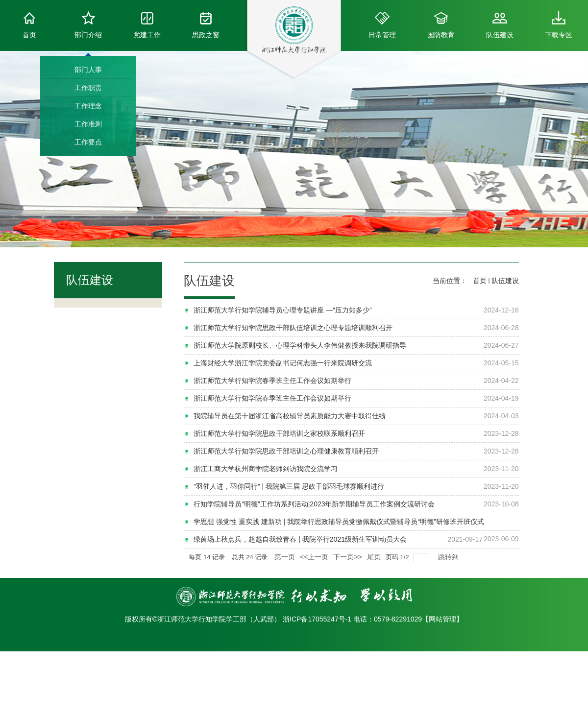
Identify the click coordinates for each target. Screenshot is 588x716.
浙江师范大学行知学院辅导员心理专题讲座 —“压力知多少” (282, 310)
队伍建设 (500, 25)
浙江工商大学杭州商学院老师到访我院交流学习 (266, 469)
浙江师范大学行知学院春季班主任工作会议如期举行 (272, 381)
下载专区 (559, 25)
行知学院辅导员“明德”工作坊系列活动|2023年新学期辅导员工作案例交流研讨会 (314, 504)
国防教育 (441, 25)
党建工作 (147, 25)
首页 (29, 25)
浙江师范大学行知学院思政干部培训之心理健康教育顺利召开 (286, 451)
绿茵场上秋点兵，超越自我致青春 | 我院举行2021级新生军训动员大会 (300, 539)
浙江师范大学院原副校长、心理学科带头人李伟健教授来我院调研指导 (300, 345)
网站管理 (442, 619)
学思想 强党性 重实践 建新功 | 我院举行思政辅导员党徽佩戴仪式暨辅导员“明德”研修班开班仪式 (339, 522)
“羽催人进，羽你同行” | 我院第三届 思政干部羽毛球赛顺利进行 (289, 486)
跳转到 (449, 557)
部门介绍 (88, 25)
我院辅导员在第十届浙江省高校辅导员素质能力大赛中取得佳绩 (290, 416)
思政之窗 (206, 25)
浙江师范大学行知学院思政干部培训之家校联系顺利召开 (279, 433)
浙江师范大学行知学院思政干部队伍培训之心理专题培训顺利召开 (293, 328)
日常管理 (382, 25)
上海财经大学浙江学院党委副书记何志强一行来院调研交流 (283, 363)
